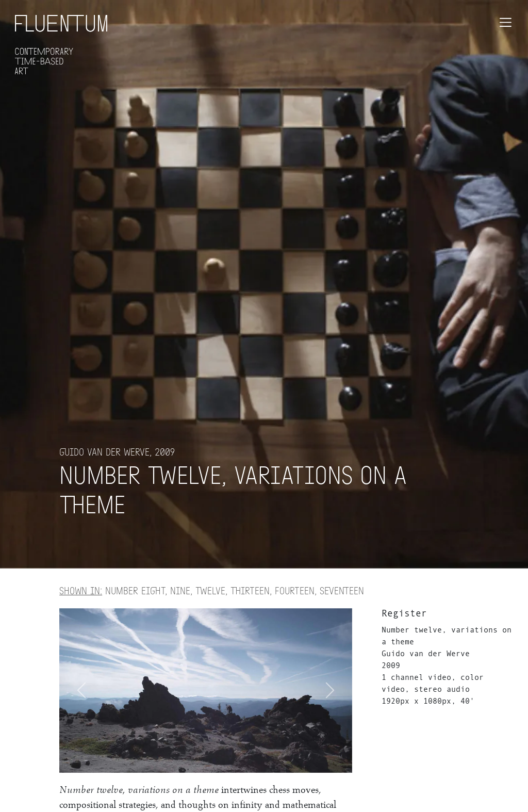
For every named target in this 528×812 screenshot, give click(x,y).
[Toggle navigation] (506, 22)
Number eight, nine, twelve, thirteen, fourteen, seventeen (212, 590)
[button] (330, 691)
